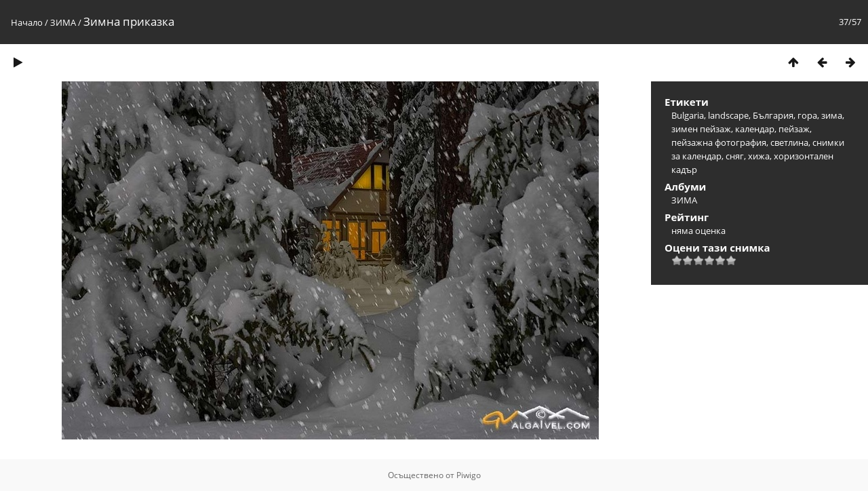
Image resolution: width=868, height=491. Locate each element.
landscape (728, 115)
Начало (27, 22)
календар (755, 129)
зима (832, 115)
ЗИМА (63, 22)
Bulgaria (688, 115)
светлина (789, 142)
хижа (759, 156)
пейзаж (794, 129)
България (773, 115)
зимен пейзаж (701, 129)
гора (807, 115)
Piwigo (469, 475)
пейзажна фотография (719, 142)
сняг (735, 156)
